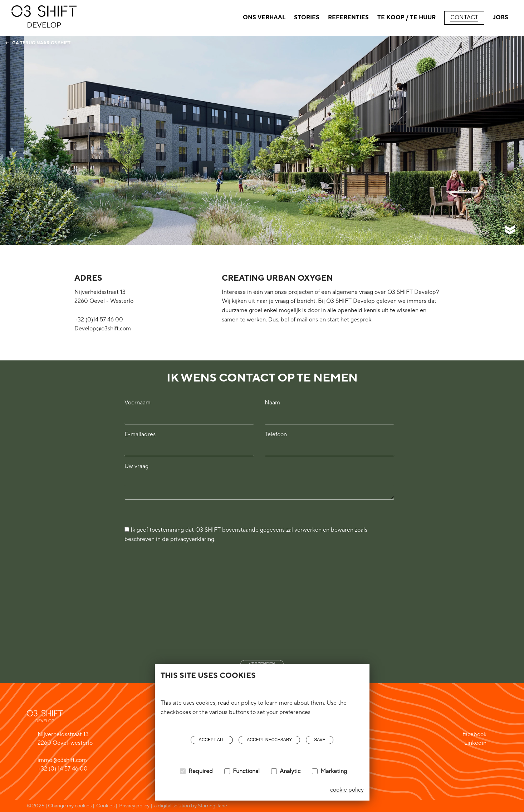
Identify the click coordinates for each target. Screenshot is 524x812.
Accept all (212, 740)
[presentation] (154, 594)
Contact (464, 18)
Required (201, 771)
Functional (246, 771)
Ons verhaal (264, 18)
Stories (307, 18)
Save (320, 740)
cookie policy (347, 790)
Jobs (501, 18)
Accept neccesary (269, 740)
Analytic (290, 771)
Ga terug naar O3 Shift (38, 43)
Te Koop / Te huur (407, 18)
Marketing (334, 771)
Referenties (348, 18)
